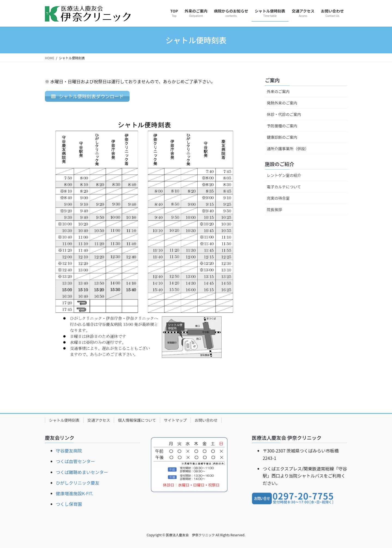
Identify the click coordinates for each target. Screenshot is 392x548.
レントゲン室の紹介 (284, 175)
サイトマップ (175, 420)
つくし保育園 (69, 504)
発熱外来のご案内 (282, 103)
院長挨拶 (274, 210)
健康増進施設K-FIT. (74, 493)
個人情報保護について (137, 420)
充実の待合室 (278, 198)
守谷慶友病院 (69, 451)
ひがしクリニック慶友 (78, 483)
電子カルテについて (284, 187)
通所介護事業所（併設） (288, 149)
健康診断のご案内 (282, 137)
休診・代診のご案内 (284, 114)
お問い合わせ (206, 420)
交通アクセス (99, 420)
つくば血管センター (75, 461)
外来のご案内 (278, 91)
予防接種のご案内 (282, 126)
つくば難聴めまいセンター (82, 472)
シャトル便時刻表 (64, 420)
